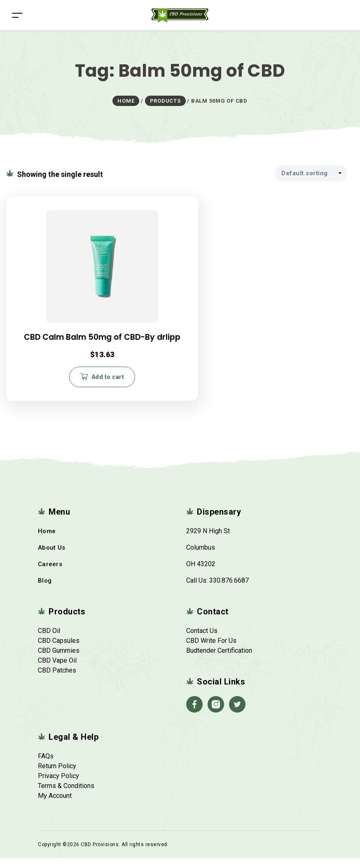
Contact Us (202, 641)
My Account (55, 806)
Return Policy (57, 776)
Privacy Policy (58, 786)
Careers (50, 574)
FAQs (46, 766)
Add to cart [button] (65, 384)
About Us (51, 557)
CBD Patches (57, 680)
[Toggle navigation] (17, 15)
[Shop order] (311, 173)
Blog (45, 590)
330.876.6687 (229, 590)
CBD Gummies (59, 660)
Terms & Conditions (66, 796)
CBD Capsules (59, 650)
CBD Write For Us (211, 650)
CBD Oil (49, 641)
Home (47, 541)
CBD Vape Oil (57, 670)
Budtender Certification (219, 660)
